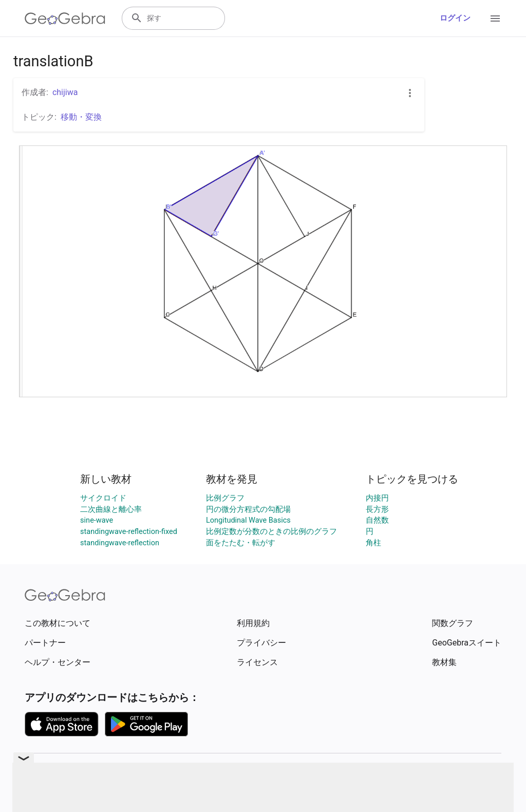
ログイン (455, 18)
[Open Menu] (495, 19)
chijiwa (65, 92)
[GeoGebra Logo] (65, 19)
